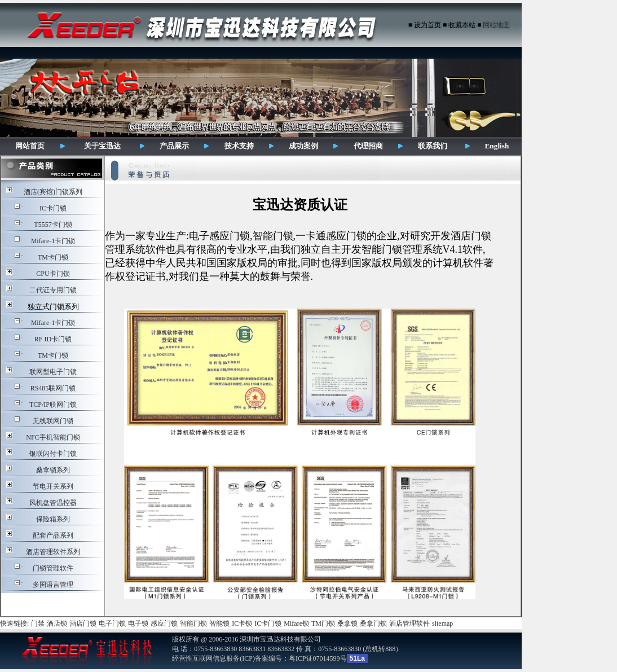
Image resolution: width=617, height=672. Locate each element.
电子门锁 (112, 623)
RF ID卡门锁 (53, 339)
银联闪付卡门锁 (53, 454)
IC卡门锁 (53, 208)
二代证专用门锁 (53, 290)
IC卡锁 (242, 623)
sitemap (442, 623)
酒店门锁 (83, 623)
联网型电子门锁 (53, 372)
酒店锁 (57, 623)
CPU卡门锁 (53, 274)
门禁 (38, 623)
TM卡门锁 (53, 257)
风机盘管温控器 (53, 503)
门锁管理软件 (53, 568)
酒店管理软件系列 (53, 552)
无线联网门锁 (53, 421)
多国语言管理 (53, 585)
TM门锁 (323, 623)
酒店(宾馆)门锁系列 (53, 192)
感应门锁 (164, 623)
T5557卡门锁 (53, 225)
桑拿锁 (347, 623)
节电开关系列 (53, 486)
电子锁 (138, 623)
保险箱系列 (53, 519)
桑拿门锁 (373, 623)
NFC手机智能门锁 (53, 437)
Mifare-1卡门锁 (53, 241)
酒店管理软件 (409, 623)
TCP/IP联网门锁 (53, 405)
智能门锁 (193, 623)
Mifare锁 (296, 623)
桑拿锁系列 (53, 470)
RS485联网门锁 (53, 388)
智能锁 (219, 623)
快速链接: (14, 623)
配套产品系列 (53, 535)
